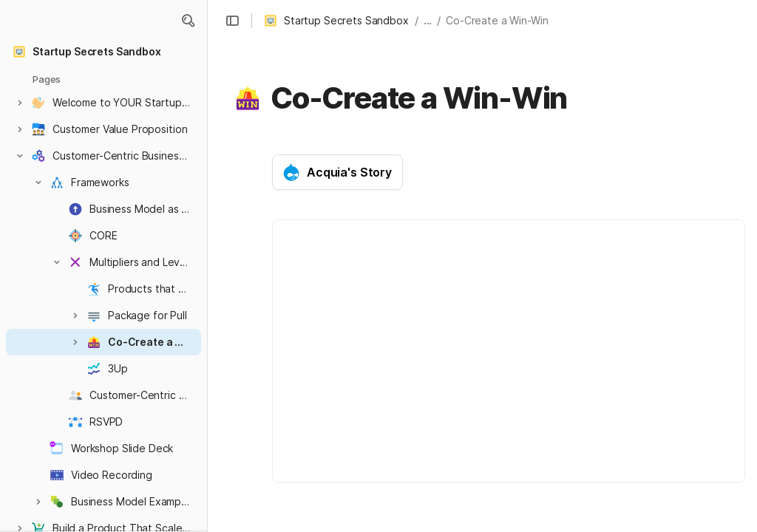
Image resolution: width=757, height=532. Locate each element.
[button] (188, 21)
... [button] (428, 20)
